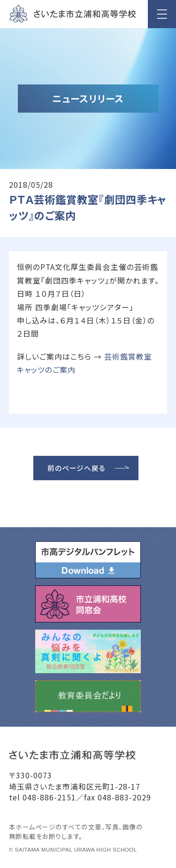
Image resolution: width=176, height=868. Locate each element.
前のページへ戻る (77, 468)
